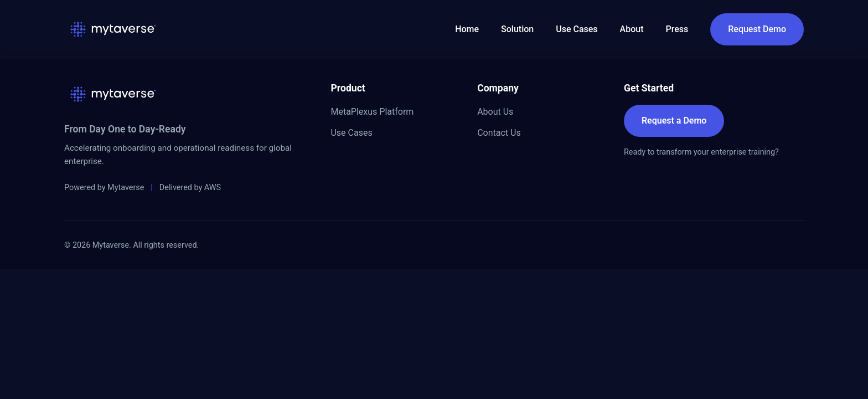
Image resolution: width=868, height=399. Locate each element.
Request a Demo (674, 121)
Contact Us (499, 133)
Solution (517, 29)
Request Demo (757, 29)
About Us (495, 112)
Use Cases (577, 29)
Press (677, 29)
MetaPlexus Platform (372, 112)
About (632, 29)
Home (467, 29)
